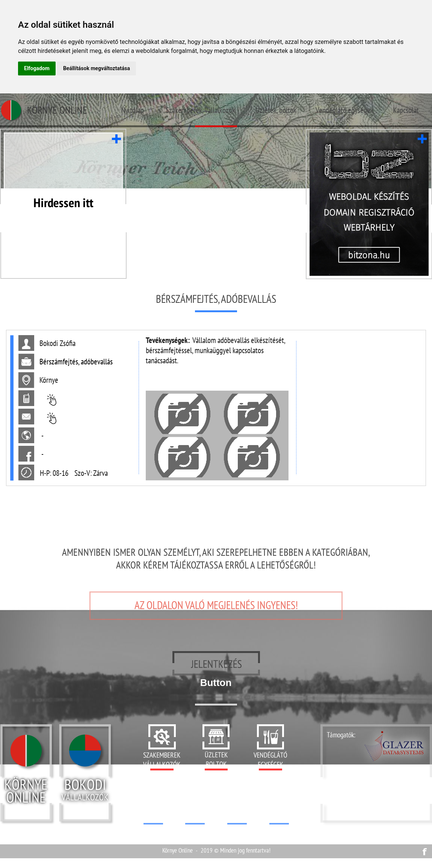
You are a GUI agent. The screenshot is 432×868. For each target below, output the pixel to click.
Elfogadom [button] (37, 68)
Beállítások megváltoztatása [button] (97, 68)
